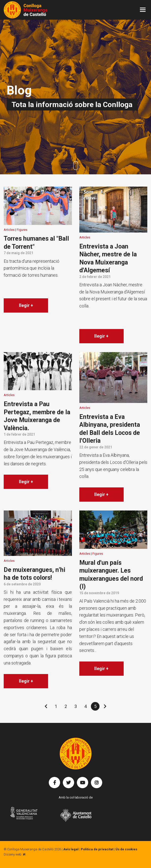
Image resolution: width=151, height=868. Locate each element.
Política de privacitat (97, 849)
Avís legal (71, 849)
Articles (9, 230)
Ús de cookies (126, 849)
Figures (22, 230)
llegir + (26, 305)
